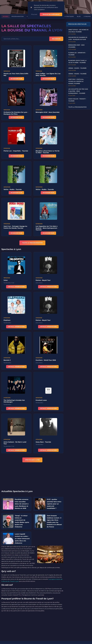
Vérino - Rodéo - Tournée (13, 188)
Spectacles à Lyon (32, 458)
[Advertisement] (34, 475)
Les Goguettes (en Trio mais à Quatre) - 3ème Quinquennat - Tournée (78, 89)
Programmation (18, 14)
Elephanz (7, 319)
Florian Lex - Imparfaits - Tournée (16, 150)
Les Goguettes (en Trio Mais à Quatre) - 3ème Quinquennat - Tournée (47, 227)
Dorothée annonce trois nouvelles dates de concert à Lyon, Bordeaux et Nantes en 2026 (22, 502)
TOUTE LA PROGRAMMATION (32, 241)
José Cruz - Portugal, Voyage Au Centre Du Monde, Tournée (15, 226)
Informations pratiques (65, 14)
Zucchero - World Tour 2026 (46, 359)
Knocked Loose (41, 399)
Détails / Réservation (16, 285)
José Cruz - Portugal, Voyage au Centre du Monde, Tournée (76, 79)
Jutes (6, 279)
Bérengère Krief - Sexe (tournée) (48, 111)
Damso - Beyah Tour (43, 279)
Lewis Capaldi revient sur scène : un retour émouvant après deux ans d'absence (22, 536)
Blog (79, 14)
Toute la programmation (77, 105)
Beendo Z (7, 359)
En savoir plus (16, 77)
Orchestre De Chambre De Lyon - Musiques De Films (16, 112)
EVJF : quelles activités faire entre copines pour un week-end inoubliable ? (54, 502)
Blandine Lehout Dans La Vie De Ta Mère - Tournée (48, 150)
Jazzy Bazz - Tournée (43, 441)
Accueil (6, 14)
